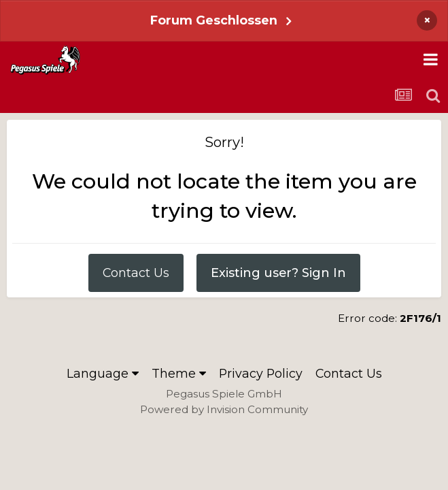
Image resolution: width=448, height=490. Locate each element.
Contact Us (136, 273)
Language (103, 373)
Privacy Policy (261, 373)
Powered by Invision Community (224, 409)
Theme (179, 373)
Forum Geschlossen (214, 20)
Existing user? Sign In (278, 273)
